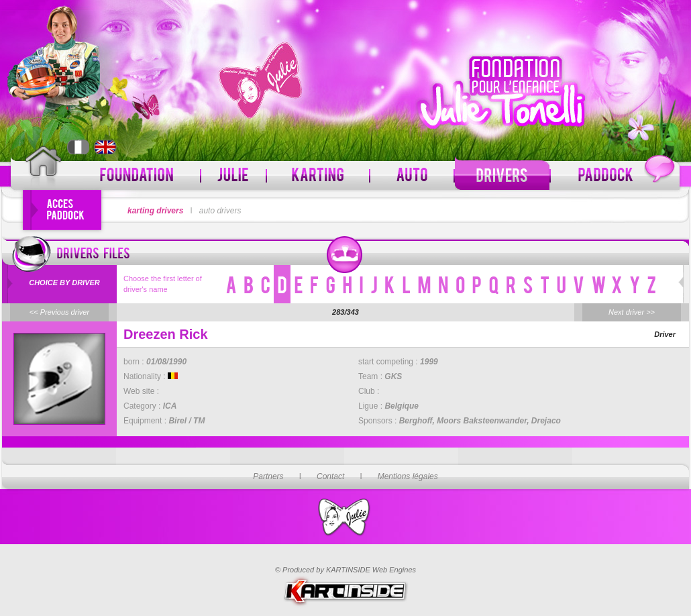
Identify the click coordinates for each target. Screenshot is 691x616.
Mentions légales (408, 476)
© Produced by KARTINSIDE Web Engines (345, 570)
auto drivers (220, 211)
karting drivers (155, 211)
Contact (330, 476)
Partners (268, 476)
